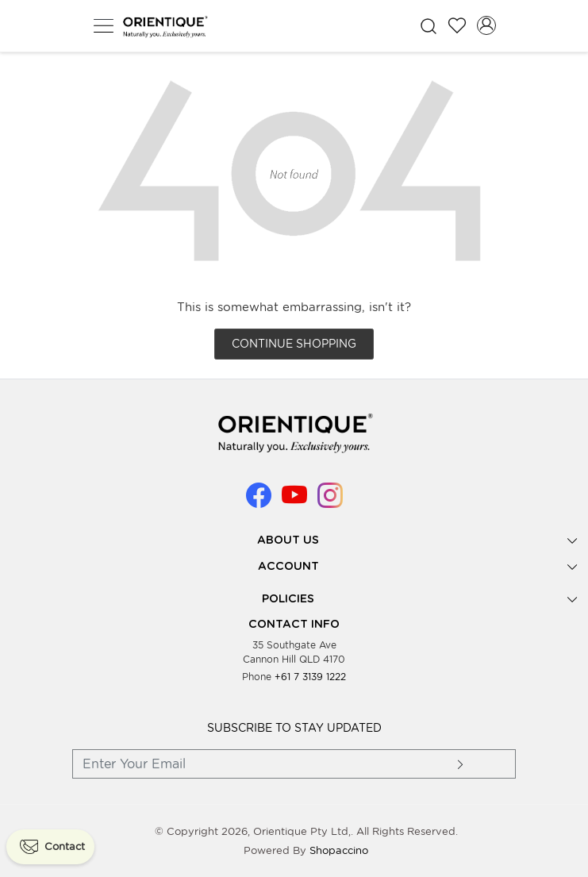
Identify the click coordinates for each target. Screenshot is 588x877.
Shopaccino (339, 850)
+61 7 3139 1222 (310, 677)
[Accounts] (487, 25)
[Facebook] (259, 501)
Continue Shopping (294, 344)
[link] (428, 26)
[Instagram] (330, 501)
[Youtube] (294, 501)
